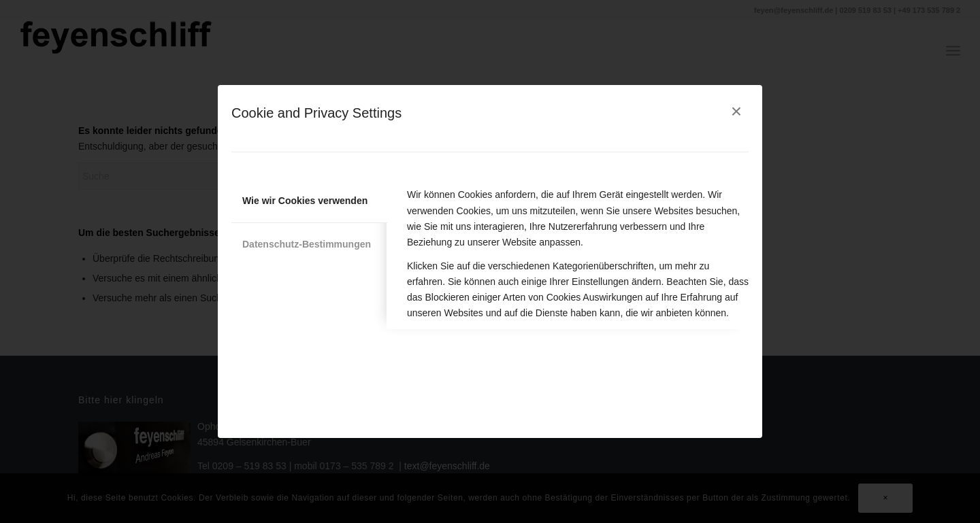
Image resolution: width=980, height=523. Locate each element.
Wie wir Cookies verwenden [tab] (305, 201)
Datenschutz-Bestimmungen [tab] (307, 244)
